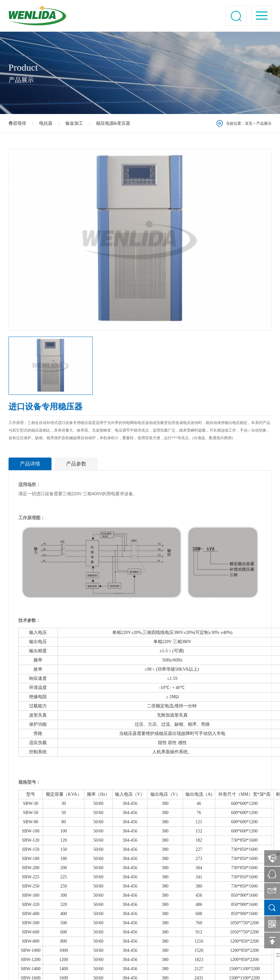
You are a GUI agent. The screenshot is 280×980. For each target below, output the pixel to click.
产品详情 (30, 464)
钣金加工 (74, 123)
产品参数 (76, 464)
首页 (249, 123)
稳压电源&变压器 (113, 123)
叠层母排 (17, 123)
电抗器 (46, 123)
